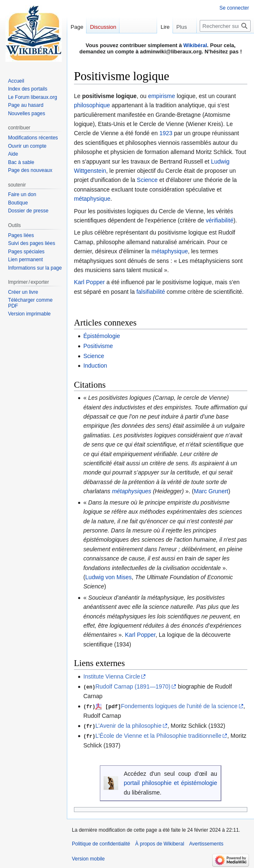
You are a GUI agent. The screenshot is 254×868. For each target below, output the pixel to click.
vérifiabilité (220, 220)
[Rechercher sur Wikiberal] (225, 26)
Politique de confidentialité (101, 843)
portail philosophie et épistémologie (170, 782)
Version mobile (88, 858)
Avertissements (206, 843)
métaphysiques (132, 491)
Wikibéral (195, 45)
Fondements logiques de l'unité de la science (179, 706)
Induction (95, 366)
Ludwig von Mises (108, 577)
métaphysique (92, 199)
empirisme (161, 96)
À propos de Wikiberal (159, 843)
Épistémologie (102, 336)
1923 (166, 133)
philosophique (92, 105)
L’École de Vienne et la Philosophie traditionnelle (158, 735)
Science (147, 180)
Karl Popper (89, 282)
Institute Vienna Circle (112, 676)
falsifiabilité (150, 292)
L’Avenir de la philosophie (128, 725)
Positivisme (98, 346)
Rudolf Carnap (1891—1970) (133, 686)
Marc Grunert (211, 491)
